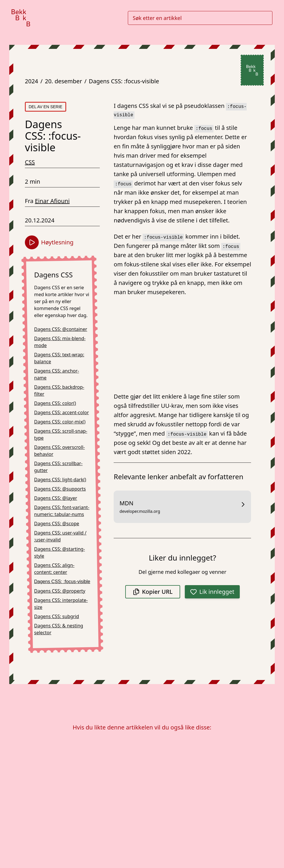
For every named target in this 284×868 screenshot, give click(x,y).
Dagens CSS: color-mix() (60, 422)
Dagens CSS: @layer (56, 498)
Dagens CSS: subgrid (57, 616)
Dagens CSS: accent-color (61, 412)
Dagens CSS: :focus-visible (124, 81)
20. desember (63, 81)
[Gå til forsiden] (21, 18)
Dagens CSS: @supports (60, 489)
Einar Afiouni (52, 201)
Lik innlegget (212, 592)
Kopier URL (153, 592)
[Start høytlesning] (32, 242)
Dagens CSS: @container (61, 329)
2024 (32, 81)
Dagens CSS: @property (60, 591)
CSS (30, 162)
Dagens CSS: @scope (57, 524)
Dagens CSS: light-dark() (60, 480)
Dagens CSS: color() (55, 403)
